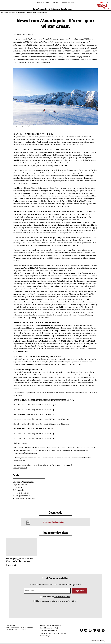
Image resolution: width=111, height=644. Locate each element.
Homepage (12, 12)
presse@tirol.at (23, 631)
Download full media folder (55, 523)
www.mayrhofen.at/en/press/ (26, 500)
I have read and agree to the (57, 602)
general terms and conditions (66, 602)
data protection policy (62, 598)
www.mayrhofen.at (20, 461)
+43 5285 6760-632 (22, 494)
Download (12, 566)
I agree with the (57, 598)
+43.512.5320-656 (11, 631)
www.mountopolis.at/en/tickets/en (25, 454)
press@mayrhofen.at (23, 497)
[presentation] (55, 610)
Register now (80, 592)
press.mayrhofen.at (20, 469)
